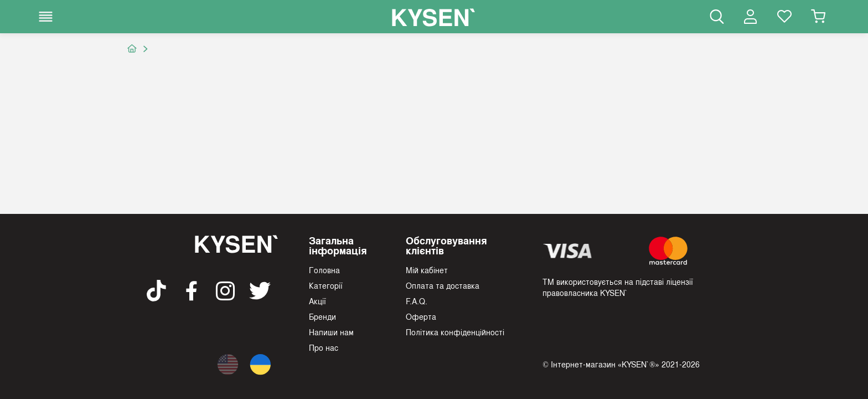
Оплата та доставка (443, 285)
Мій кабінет (427, 270)
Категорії (326, 285)
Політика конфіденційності (455, 332)
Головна (324, 270)
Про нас (324, 347)
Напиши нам (331, 332)
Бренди (322, 316)
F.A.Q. (417, 301)
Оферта (421, 316)
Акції (317, 301)
